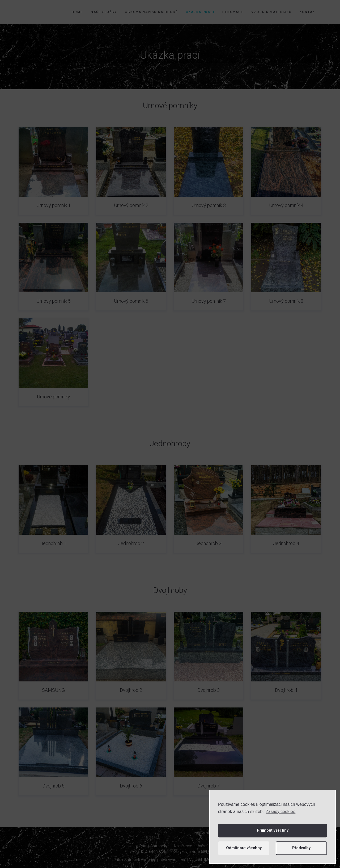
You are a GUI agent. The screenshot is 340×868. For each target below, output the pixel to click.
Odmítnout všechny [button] (244, 848)
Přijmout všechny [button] (273, 830)
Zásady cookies (280, 812)
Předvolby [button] (301, 848)
